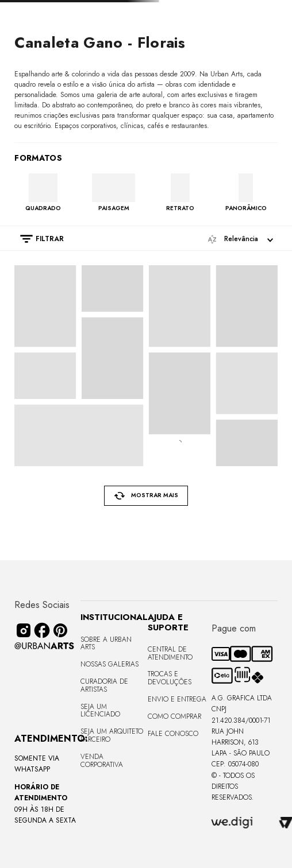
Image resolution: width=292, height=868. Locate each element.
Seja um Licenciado (100, 711)
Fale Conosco (173, 734)
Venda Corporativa (102, 761)
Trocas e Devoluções (170, 678)
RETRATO (180, 208)
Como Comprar (174, 716)
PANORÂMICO (246, 208)
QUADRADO (43, 208)
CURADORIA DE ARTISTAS (104, 685)
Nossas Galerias (109, 664)
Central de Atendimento (170, 653)
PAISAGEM (114, 208)
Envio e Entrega (177, 699)
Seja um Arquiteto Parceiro (112, 735)
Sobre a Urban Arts (106, 644)
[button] (36, 239)
